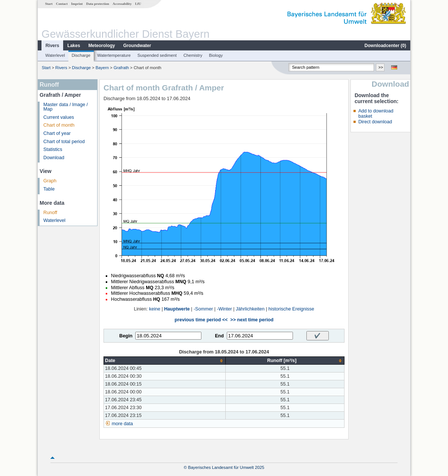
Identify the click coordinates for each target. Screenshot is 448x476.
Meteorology (101, 46)
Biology (216, 55)
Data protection (98, 4)
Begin (126, 336)
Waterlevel (55, 55)
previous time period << (201, 320)
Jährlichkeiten (250, 309)
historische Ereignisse (291, 309)
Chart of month (59, 125)
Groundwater (137, 46)
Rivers (52, 46)
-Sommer (203, 309)
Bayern (102, 68)
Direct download (375, 122)
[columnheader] (165, 361)
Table (49, 189)
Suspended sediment (157, 55)
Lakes (74, 46)
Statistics (53, 149)
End (219, 336)
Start (49, 4)
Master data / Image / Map (66, 107)
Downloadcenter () (385, 46)
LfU (138, 4)
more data (122, 424)
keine (155, 309)
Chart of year (57, 133)
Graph (50, 181)
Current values (59, 117)
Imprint (77, 4)
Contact (62, 4)
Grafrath (121, 68)
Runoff (50, 213)
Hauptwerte (177, 309)
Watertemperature (114, 55)
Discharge (81, 55)
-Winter (224, 309)
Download (54, 158)
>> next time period (252, 320)
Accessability (122, 4)
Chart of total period (64, 142)
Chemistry (193, 55)
